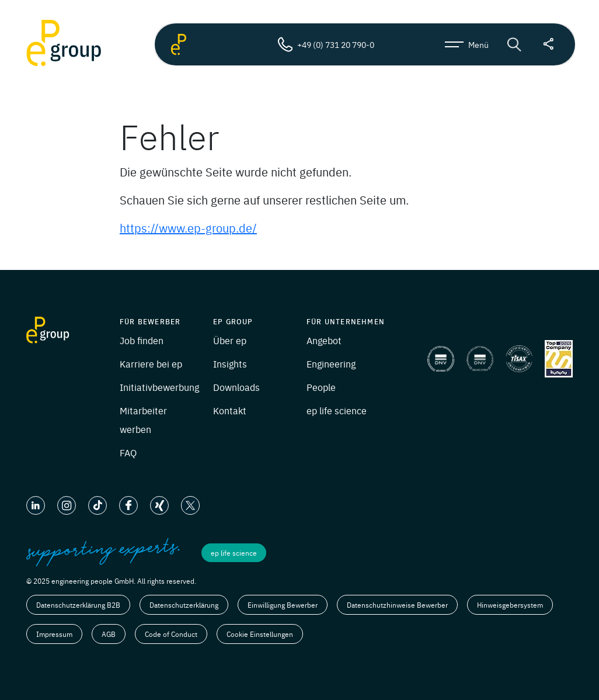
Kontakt (230, 410)
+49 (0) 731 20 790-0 (326, 44)
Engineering (331, 363)
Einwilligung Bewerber (283, 605)
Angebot (324, 340)
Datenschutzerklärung (184, 605)
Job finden (142, 340)
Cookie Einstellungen (260, 634)
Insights (230, 363)
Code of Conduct (171, 634)
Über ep (230, 340)
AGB (109, 634)
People (321, 387)
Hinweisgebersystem (510, 605)
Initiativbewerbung (159, 387)
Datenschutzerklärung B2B (78, 605)
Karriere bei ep (151, 363)
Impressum (54, 634)
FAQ (128, 452)
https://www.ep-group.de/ (188, 228)
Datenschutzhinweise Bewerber (397, 605)
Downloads (236, 387)
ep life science (337, 410)
